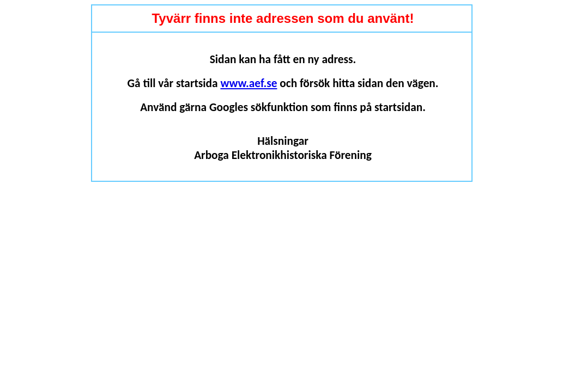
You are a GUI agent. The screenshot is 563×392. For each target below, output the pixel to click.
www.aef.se (249, 83)
